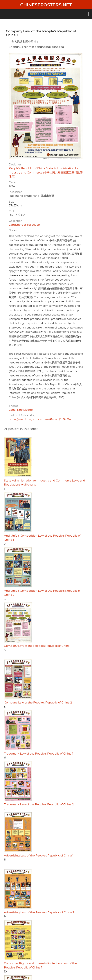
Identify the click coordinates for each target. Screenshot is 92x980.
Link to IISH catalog (22, 416)
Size (12, 202)
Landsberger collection (24, 225)
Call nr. (13, 211)
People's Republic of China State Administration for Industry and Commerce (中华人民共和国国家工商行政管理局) (46, 173)
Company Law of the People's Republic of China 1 (38, 646)
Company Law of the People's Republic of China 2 (38, 703)
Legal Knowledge (21, 410)
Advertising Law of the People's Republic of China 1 (39, 856)
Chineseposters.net (46, 5)
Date (12, 183)
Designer (15, 165)
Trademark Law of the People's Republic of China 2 (39, 805)
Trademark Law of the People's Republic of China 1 (39, 754)
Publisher (15, 192)
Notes (13, 230)
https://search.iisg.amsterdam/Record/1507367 (40, 419)
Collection (16, 221)
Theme (14, 406)
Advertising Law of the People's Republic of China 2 (39, 913)
